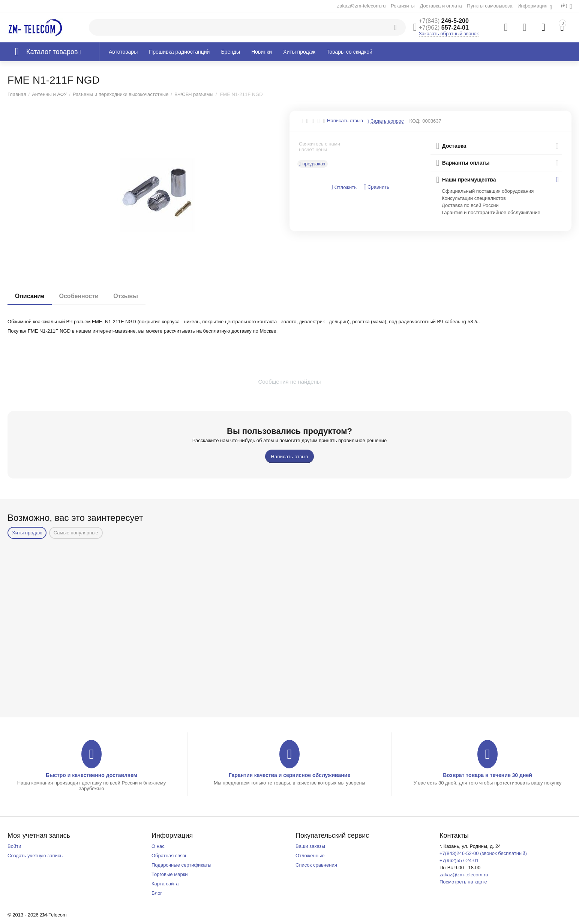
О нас (158, 846)
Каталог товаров (52, 52)
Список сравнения (316, 865)
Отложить (344, 187)
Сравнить (376, 187)
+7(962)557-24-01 (459, 860)
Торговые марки (170, 874)
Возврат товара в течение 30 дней (487, 775)
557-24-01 (444, 28)
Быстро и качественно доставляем (91, 775)
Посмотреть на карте (463, 882)
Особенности (79, 296)
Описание (30, 296)
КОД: (415, 121)
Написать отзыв (345, 121)
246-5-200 (444, 21)
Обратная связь (169, 856)
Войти (14, 846)
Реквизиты (403, 6)
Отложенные (310, 856)
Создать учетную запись (35, 856)
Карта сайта (165, 884)
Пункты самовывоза (490, 6)
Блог (157, 893)
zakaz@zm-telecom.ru (361, 6)
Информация (533, 6)
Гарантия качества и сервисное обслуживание (289, 775)
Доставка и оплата (441, 6)
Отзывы (126, 296)
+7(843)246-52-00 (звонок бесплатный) (483, 853)
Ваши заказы (310, 846)
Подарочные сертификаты (181, 865)
